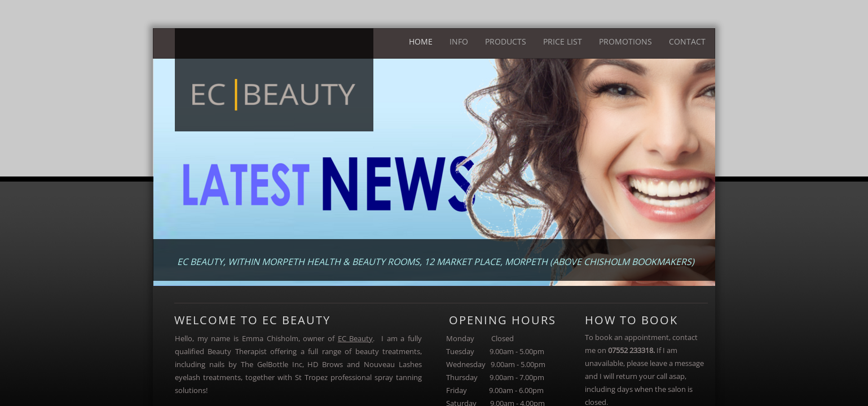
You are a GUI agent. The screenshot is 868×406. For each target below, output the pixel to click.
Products (506, 41)
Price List (563, 41)
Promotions (625, 41)
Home (421, 41)
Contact (687, 41)
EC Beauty (356, 338)
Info (459, 41)
